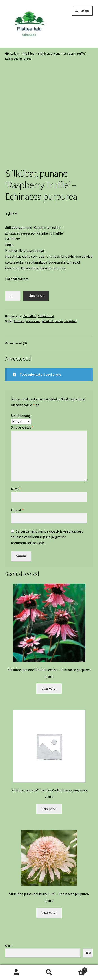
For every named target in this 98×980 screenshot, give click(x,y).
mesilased (33, 283)
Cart (76, 969)
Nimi (16, 451)
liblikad (19, 283)
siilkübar (71, 283)
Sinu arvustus (22, 389)
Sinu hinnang (21, 377)
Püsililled (29, 54)
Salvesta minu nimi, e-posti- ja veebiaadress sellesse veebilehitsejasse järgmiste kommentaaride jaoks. (47, 499)
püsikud (48, 283)
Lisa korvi (36, 257)
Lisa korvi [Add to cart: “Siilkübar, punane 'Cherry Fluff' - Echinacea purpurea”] (49, 874)
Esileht (15, 54)
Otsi (8, 907)
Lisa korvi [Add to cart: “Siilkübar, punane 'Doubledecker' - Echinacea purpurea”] (49, 650)
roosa (59, 283)
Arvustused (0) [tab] (16, 305)
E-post (17, 472)
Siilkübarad (46, 278)
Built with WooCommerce (25, 954)
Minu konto (16, 972)
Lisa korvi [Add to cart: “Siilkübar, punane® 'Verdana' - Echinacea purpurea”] (49, 770)
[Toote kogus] (13, 257)
